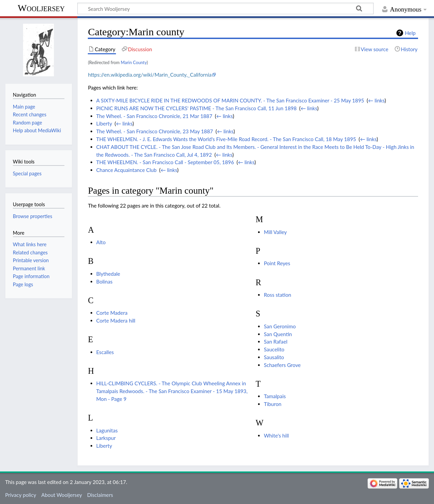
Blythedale (108, 274)
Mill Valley (275, 232)
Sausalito (274, 357)
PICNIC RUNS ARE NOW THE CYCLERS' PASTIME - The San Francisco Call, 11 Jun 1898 (196, 108)
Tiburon (273, 404)
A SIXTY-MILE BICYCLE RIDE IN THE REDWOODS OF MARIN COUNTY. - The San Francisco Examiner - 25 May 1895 (230, 100)
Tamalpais (275, 396)
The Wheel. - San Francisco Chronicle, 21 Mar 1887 (154, 116)
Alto (101, 242)
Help (410, 33)
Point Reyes (277, 263)
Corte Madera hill (116, 321)
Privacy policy (21, 495)
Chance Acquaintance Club (126, 170)
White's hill (276, 435)
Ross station (278, 295)
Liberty (104, 123)
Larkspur (106, 438)
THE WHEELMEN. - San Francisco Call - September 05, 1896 (165, 162)
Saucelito (274, 349)
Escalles (105, 352)
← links (377, 100)
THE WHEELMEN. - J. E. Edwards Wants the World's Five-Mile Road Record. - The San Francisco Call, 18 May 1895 (226, 139)
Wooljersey (41, 8)
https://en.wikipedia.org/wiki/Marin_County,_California (150, 75)
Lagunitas (107, 430)
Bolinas (104, 282)
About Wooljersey (62, 495)
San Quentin (278, 334)
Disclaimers (100, 495)
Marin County (134, 62)
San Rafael (275, 342)
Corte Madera (112, 313)
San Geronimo (280, 326)
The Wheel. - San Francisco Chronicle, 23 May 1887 (155, 131)
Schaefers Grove (282, 365)
